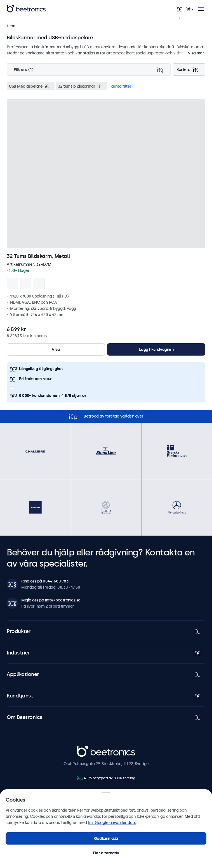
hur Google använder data (112, 823)
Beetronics (87, 749)
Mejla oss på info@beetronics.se (51, 600)
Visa (56, 349)
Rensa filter (121, 86)
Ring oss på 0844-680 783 (45, 581)
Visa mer (196, 53)
